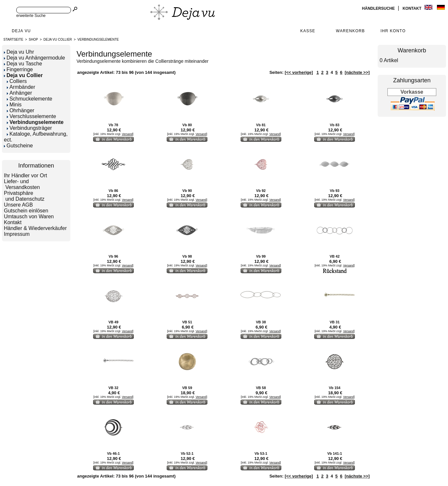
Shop (33, 40)
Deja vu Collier (58, 40)
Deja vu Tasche (23, 64)
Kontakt (412, 8)
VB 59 (187, 388)
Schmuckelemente (30, 99)
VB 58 (261, 388)
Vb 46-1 (113, 453)
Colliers (17, 81)
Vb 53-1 (261, 453)
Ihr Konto (393, 31)
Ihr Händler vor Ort (25, 175)
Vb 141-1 (335, 453)
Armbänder (21, 87)
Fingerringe (18, 69)
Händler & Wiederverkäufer (35, 228)
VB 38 (261, 322)
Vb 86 (113, 191)
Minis (14, 105)
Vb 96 (113, 256)
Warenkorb (350, 31)
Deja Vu (21, 31)
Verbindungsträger (29, 128)
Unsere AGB (18, 205)
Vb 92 (261, 191)
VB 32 (113, 388)
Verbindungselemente (98, 40)
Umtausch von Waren (29, 216)
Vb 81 (261, 125)
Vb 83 (335, 125)
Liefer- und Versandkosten (22, 184)
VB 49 (113, 322)
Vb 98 (187, 256)
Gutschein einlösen (26, 211)
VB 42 (335, 256)
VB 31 (335, 322)
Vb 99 (261, 256)
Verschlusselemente (31, 116)
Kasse (308, 31)
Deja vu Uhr (19, 52)
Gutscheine (18, 146)
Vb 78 (113, 125)
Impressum (17, 234)
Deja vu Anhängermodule (35, 58)
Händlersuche (379, 8)
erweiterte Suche (31, 16)
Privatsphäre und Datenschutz (24, 196)
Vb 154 (335, 388)
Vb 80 (187, 125)
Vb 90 (187, 191)
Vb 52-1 (187, 453)
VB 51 (187, 322)
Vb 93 (335, 191)
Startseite (14, 40)
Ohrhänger (21, 110)
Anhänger (19, 93)
